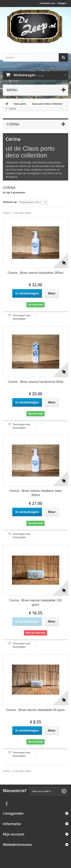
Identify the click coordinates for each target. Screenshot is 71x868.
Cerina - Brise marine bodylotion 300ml (36, 273)
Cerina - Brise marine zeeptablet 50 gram (35, 710)
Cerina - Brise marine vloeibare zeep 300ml (36, 493)
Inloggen (62, 3)
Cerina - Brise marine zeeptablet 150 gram (35, 603)
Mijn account (14, 834)
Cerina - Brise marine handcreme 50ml (36, 382)
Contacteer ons (47, 3)
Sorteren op (10, 202)
